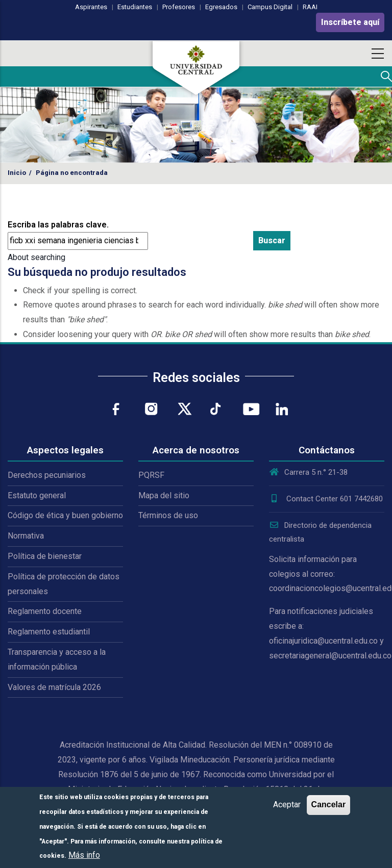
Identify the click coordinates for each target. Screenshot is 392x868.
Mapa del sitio (164, 495)
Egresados (221, 7)
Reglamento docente (45, 611)
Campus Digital (270, 7)
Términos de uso (168, 515)
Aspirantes (91, 7)
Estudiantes (135, 7)
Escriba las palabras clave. (58, 225)
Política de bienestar (45, 556)
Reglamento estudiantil (49, 632)
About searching (36, 257)
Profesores (179, 7)
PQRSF (151, 475)
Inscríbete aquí (350, 22)
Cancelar (329, 805)
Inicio (17, 173)
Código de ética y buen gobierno (65, 515)
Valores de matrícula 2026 (54, 687)
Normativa (26, 536)
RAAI (310, 7)
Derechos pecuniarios (47, 475)
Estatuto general (37, 495)
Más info (84, 855)
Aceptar (287, 805)
